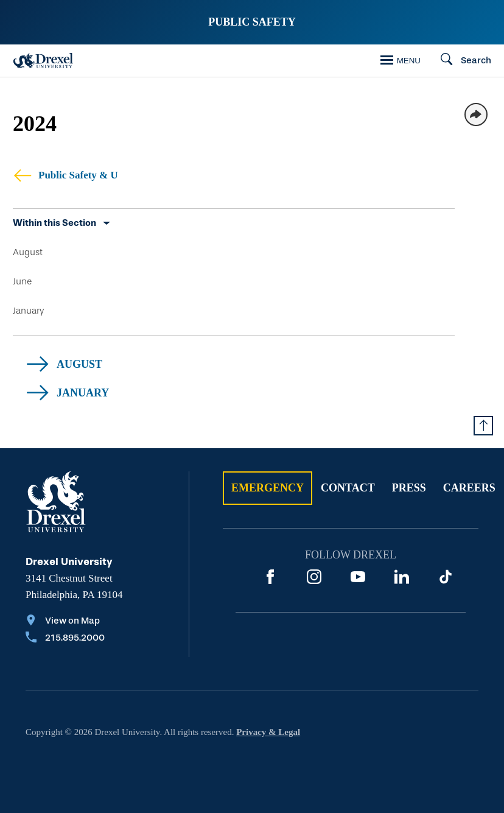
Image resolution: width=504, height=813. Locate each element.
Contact (348, 488)
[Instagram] (314, 577)
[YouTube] (358, 577)
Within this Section (54, 223)
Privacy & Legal (268, 732)
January (28, 311)
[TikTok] (446, 577)
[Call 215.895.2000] (65, 639)
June (23, 281)
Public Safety (252, 22)
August (28, 252)
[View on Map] (65, 622)
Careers (469, 488)
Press (409, 488)
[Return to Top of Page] (483, 426)
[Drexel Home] (43, 61)
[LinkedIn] (402, 577)
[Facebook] (270, 577)
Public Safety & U (65, 175)
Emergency (268, 488)
